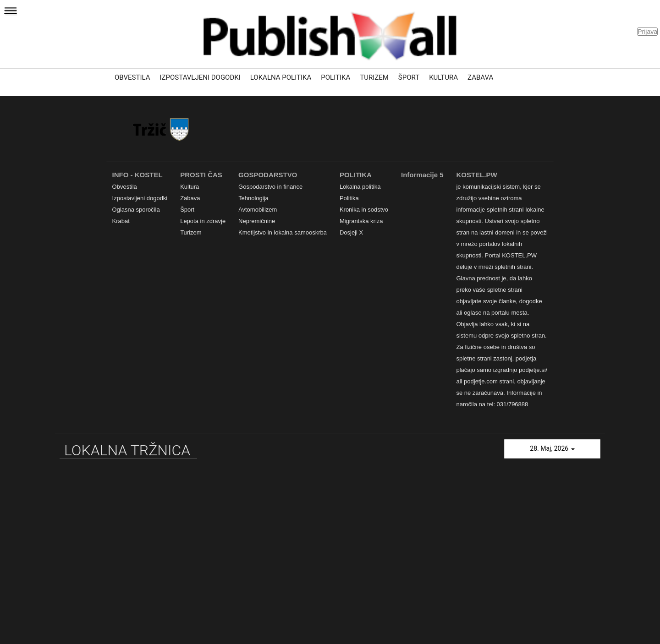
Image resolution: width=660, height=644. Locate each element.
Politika (335, 77)
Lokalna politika (281, 77)
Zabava (480, 77)
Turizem (374, 77)
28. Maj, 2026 (552, 448)
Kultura (443, 77)
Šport (409, 77)
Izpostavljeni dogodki (200, 77)
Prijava (647, 32)
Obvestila (132, 77)
